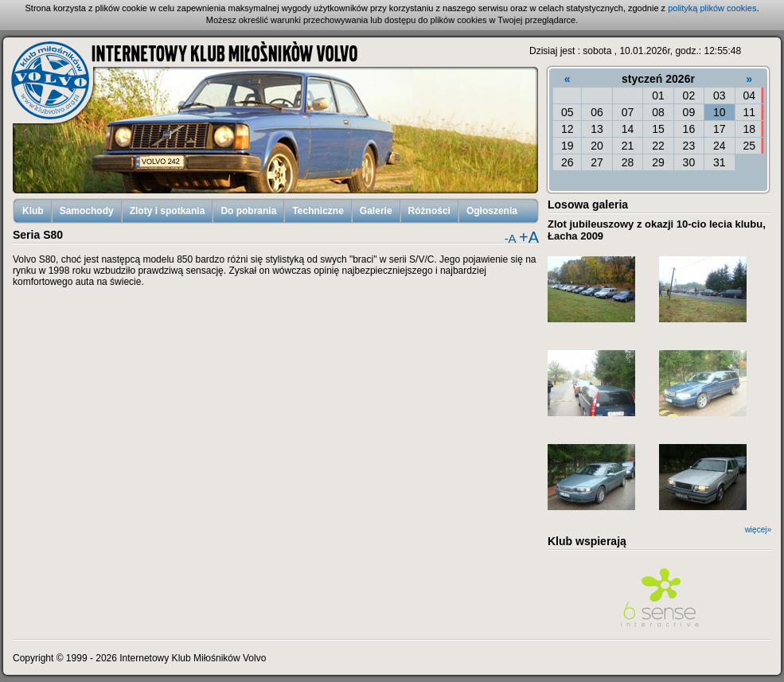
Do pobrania (248, 211)
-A (511, 238)
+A (529, 237)
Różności (429, 211)
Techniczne (318, 211)
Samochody (87, 211)
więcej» (758, 530)
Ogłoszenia (492, 211)
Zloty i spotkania (168, 211)
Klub (33, 211)
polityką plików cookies (712, 8)
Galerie (376, 211)
